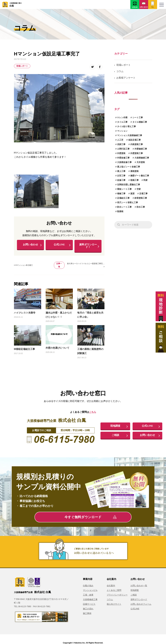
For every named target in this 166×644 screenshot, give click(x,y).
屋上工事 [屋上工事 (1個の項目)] (121, 171)
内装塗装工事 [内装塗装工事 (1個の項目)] (137, 144)
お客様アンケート (126, 78)
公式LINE (59, 245)
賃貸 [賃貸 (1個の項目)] (132, 193)
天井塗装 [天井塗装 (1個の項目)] (141, 162)
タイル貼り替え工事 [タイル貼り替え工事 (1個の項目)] (126, 126)
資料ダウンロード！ (88, 246)
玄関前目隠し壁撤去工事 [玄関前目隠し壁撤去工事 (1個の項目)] (129, 185)
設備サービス (89, 605)
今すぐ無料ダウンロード (90, 518)
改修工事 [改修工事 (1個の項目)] (121, 180)
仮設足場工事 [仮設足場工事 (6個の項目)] (134, 140)
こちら (93, 413)
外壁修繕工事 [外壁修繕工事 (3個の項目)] (141, 149)
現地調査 (115, 427)
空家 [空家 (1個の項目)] (139, 189)
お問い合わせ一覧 (139, 586)
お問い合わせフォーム (141, 605)
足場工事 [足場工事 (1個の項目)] (143, 193)
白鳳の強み (88, 586)
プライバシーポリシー (117, 596)
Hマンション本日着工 (24, 266)
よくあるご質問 (114, 591)
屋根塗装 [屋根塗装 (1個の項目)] (134, 171)
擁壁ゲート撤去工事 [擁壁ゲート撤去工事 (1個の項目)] (140, 176)
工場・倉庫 (88, 596)
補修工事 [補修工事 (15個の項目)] (121, 193)
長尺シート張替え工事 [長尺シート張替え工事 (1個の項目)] (128, 202)
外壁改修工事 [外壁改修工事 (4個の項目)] (123, 158)
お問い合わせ (30, 245)
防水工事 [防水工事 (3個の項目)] (141, 207)
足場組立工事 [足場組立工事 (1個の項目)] (123, 198)
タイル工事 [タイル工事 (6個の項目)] (122, 122)
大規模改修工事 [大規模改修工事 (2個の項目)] (124, 162)
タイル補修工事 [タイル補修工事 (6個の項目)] (140, 122)
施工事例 (87, 614)
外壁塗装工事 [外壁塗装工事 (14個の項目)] (137, 153)
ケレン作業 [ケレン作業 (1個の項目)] (122, 117)
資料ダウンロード (139, 600)
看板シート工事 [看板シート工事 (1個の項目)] (124, 189)
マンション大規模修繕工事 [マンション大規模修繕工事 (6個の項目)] (130, 135)
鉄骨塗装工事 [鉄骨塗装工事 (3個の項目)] (141, 198)
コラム (120, 71)
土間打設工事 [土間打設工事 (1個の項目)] (123, 149)
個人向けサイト (114, 605)
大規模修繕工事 (90, 600)
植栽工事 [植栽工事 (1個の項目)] (134, 180)
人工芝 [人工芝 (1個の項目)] (120, 140)
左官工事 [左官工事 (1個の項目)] (121, 176)
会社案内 (111, 586)
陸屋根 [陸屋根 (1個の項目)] (120, 211)
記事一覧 (59, 266)
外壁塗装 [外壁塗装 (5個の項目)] (121, 153)
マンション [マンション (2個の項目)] (122, 131)
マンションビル (90, 591)
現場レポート (22, 66)
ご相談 (115, 436)
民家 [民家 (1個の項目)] (145, 180)
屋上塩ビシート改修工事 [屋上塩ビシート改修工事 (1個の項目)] (129, 167)
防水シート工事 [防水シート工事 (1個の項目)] (124, 207)
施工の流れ (88, 609)
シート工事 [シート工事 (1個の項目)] (138, 117)
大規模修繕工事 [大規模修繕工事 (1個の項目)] (142, 158)
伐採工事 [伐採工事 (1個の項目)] (121, 144)
